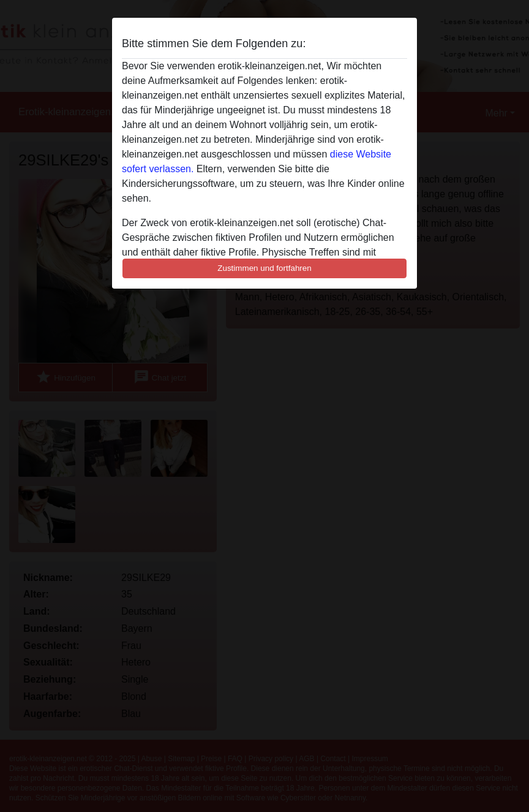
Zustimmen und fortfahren (264, 268)
